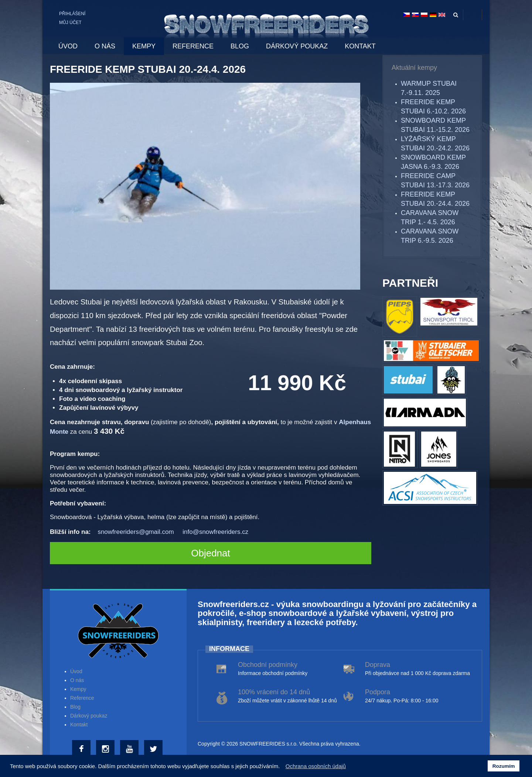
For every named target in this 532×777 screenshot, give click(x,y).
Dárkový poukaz (89, 716)
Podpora (378, 692)
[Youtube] (130, 749)
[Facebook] (82, 749)
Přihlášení (72, 14)
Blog (75, 707)
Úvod (76, 671)
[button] (282, 767)
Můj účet (70, 23)
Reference (82, 698)
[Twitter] (154, 749)
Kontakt (79, 725)
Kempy (78, 689)
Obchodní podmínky (268, 665)
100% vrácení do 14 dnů (274, 692)
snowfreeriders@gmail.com (136, 532)
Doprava (378, 665)
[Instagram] (106, 749)
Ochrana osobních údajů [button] (316, 766)
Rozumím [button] (504, 766)
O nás (77, 680)
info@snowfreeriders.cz (215, 532)
